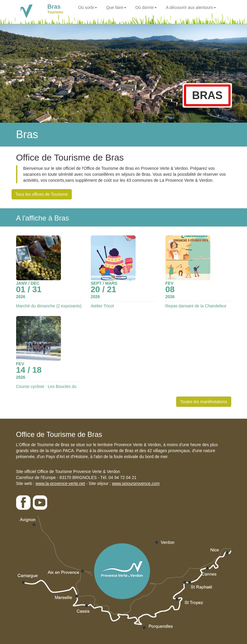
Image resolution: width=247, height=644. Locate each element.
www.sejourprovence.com (136, 483)
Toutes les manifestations (204, 402)
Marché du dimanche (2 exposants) (49, 306)
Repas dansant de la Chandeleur (196, 306)
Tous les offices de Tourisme (42, 194)
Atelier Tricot (102, 306)
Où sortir (88, 7)
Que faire (116, 7)
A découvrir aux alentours (191, 7)
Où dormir (146, 7)
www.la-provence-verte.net (60, 483)
